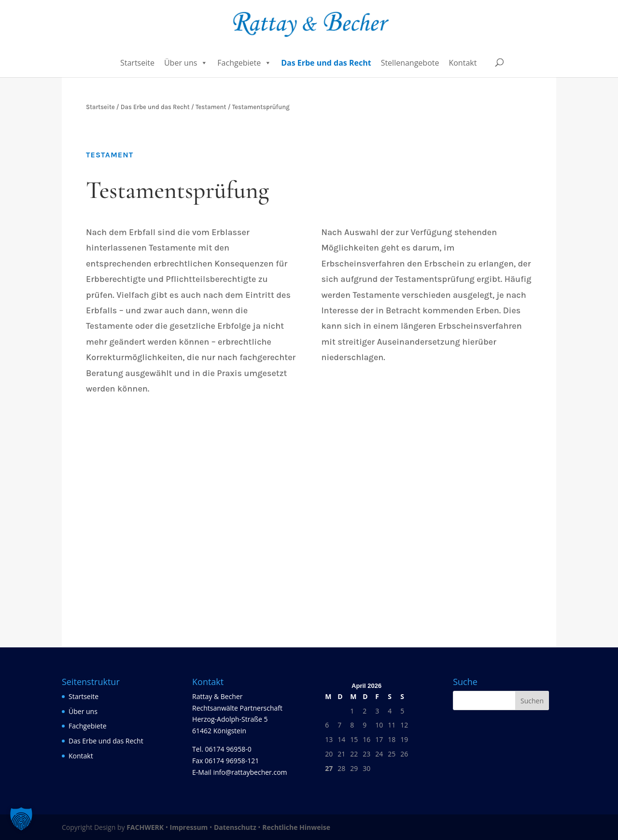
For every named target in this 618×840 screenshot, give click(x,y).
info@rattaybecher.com (250, 772)
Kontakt (463, 63)
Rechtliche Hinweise (296, 827)
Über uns (186, 63)
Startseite (137, 63)
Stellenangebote (410, 63)
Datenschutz (235, 827)
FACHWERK (145, 827)
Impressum (189, 827)
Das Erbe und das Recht (326, 63)
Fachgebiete (244, 63)
